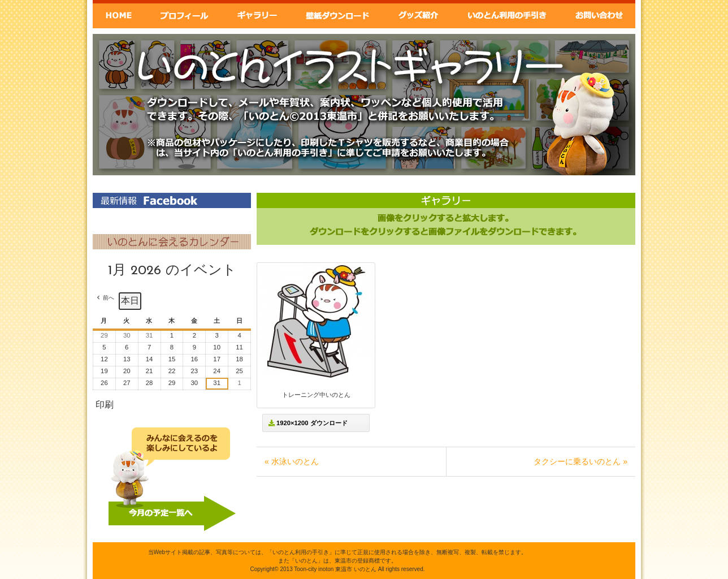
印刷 (104, 407)
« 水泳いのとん (292, 461)
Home (119, 14)
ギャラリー (256, 14)
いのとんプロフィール (184, 14)
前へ (109, 298)
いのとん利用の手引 (508, 14)
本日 (130, 301)
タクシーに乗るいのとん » (580, 461)
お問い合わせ (599, 14)
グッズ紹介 (419, 14)
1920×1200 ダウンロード (308, 423)
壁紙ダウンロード (337, 14)
